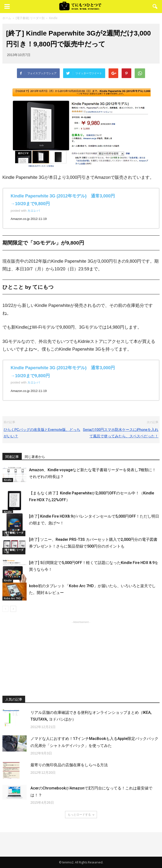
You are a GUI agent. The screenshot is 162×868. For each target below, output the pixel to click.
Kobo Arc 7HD (12, 598)
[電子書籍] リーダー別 (14, 534)
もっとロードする (81, 814)
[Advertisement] (81, 655)
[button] (155, 7)
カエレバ (34, 211)
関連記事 (12, 457)
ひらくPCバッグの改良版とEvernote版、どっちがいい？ (42, 433)
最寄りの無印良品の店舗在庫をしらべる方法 (69, 765)
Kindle (8, 480)
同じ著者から (35, 457)
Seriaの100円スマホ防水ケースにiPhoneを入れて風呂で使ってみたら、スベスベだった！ (121, 433)
